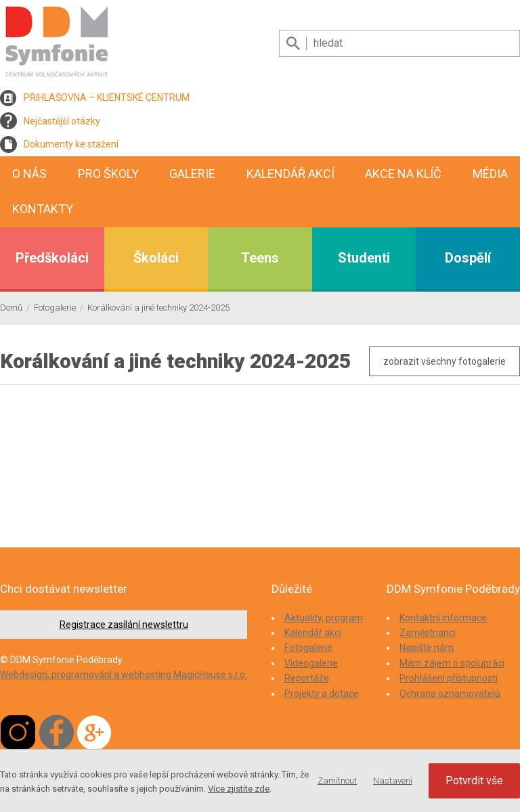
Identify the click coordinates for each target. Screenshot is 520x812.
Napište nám (427, 648)
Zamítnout (337, 781)
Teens (260, 258)
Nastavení (393, 781)
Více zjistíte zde (239, 789)
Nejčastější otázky (62, 121)
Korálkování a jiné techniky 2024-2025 (158, 308)
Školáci (156, 258)
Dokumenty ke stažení (71, 144)
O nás (29, 174)
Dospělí (468, 258)
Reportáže (307, 678)
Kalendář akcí (290, 174)
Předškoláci (52, 258)
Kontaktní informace (443, 618)
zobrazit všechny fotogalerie (445, 361)
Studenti (364, 258)
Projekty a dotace (322, 694)
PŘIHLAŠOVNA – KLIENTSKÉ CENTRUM (107, 97)
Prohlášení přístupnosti (449, 678)
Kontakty (43, 209)
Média (490, 174)
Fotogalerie (55, 308)
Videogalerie (311, 663)
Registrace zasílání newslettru (124, 625)
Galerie (192, 174)
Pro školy (108, 174)
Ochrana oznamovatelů (450, 694)
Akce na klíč (403, 174)
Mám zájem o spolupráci (452, 663)
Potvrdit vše (474, 781)
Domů (11, 308)
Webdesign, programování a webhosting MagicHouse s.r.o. (124, 675)
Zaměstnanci (428, 633)
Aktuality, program (324, 618)
